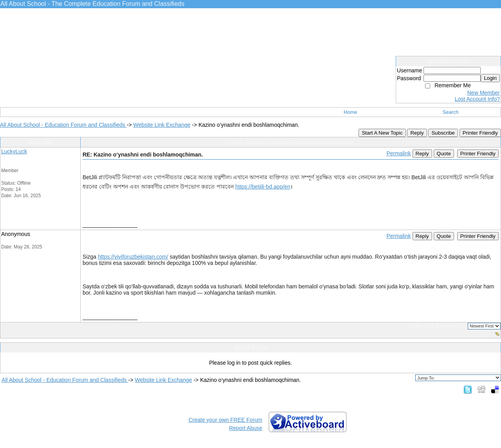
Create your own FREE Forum (225, 420)
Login (490, 78)
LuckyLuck (14, 151)
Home (351, 112)
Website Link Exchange (162, 125)
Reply (417, 133)
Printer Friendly (480, 133)
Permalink (398, 153)
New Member (484, 93)
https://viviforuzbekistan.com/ (133, 257)
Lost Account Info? (477, 99)
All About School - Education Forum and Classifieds (63, 125)
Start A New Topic (382, 133)
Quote (444, 154)
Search (451, 112)
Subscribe (443, 133)
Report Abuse (246, 428)
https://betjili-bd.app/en (263, 187)
